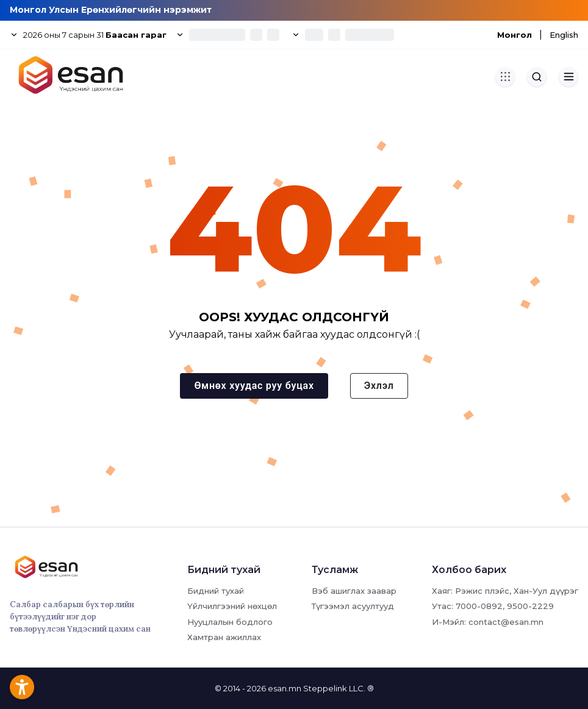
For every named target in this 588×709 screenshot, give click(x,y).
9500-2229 (530, 606)
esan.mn (285, 688)
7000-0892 (479, 606)
